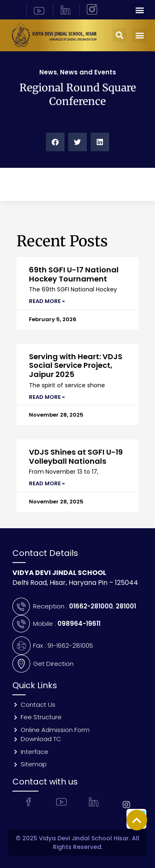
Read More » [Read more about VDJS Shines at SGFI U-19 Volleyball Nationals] (47, 483)
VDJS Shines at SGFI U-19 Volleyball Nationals (76, 457)
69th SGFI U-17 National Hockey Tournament (74, 274)
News (48, 72)
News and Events (88, 72)
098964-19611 (79, 624)
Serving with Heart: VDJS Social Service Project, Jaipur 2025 (76, 365)
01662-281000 (91, 606)
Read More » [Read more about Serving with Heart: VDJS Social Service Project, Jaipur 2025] (47, 397)
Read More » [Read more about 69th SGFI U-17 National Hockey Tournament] (47, 301)
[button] (139, 10)
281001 (126, 606)
